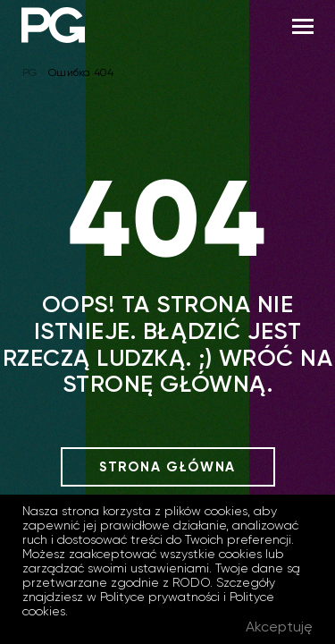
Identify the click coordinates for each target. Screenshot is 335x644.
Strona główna (167, 467)
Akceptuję (279, 627)
